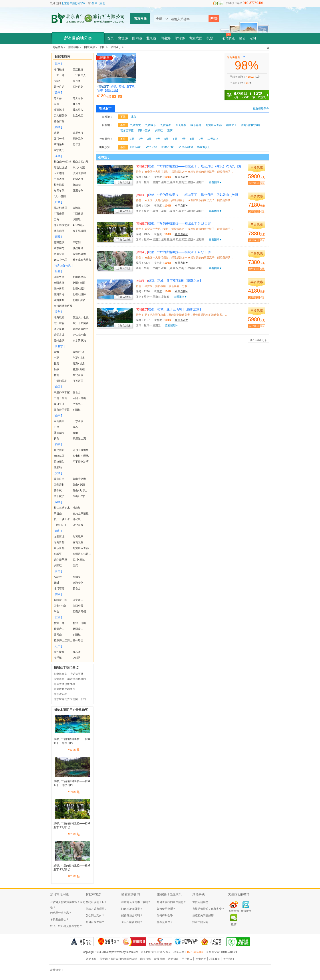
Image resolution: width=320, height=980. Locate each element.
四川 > (104, 47)
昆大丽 (58, 98)
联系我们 (215, 959)
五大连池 (59, 173)
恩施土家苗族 (81, 514)
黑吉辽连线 (60, 167)
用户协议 (187, 959)
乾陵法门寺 (60, 600)
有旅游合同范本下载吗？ (136, 902)
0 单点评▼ (181, 177)
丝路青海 (59, 294)
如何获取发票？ (95, 922)
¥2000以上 (204, 147)
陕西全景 (78, 606)
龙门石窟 (59, 588)
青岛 (75, 427)
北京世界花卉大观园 (66, 699)
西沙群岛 (78, 87)
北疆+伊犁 (79, 300)
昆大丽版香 (60, 116)
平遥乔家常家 (62, 392)
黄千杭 (58, 490)
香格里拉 (78, 110)
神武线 (77, 519)
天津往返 (59, 87)
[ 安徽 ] (58, 473)
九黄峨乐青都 (81, 548)
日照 (56, 427)
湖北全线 (78, 525)
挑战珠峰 (78, 248)
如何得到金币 (165, 915)
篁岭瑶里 (78, 640)
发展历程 (159, 959)
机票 (210, 38)
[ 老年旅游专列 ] (63, 266)
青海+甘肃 (79, 364)
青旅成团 (196, 38)
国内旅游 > (91, 47)
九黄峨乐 (78, 537)
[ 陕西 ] (58, 594)
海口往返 (59, 69)
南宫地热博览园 (77, 679)
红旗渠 (77, 577)
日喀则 (77, 242)
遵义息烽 (59, 329)
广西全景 (59, 214)
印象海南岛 (60, 674)
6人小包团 (60, 196)
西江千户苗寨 (81, 323)
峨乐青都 (59, 548)
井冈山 (58, 635)
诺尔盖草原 (60, 560)
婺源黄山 (78, 629)
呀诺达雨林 (77, 674)
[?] (244, 57)
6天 (175, 139)
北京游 (151, 38)
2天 (141, 139)
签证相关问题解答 (203, 915)
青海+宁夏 (79, 352)
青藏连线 (59, 242)
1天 (132, 139)
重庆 (75, 565)
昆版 (56, 104)
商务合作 (145, 959)
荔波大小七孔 (81, 317)
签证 (242, 38)
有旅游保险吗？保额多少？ (208, 909)
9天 (201, 139)
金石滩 (77, 652)
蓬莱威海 (59, 433)
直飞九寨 (78, 542)
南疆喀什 (59, 283)
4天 (158, 139)
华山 (56, 612)
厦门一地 (59, 139)
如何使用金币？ (166, 909)
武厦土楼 (78, 133)
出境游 (123, 38)
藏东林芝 (59, 248)
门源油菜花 (60, 381)
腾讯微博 (246, 911)
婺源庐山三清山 (63, 640)
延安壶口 (78, 600)
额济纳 (58, 467)
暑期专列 (78, 191)
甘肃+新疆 (79, 369)
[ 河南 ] (58, 571)
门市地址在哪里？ (132, 909)
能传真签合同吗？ (132, 915)
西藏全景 (59, 254)
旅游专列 (78, 583)
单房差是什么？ (60, 919)
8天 (192, 139)
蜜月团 (77, 81)
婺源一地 (59, 623)
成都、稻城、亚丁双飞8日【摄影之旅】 (169, 281)
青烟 (75, 433)
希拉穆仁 (59, 462)
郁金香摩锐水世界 (64, 684)
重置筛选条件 (261, 108)
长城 (83, 699)
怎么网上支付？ (95, 915)
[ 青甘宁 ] (59, 346)
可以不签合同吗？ (132, 922)
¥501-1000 (168, 147)
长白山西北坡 (81, 162)
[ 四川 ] (58, 531)
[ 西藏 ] (58, 237)
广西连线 (78, 214)
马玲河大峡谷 (81, 329)
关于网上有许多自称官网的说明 (118, 959)
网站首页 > (59, 47)
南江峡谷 (59, 323)
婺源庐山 (59, 629)
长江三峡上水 (62, 519)
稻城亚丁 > (117, 47)
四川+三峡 (79, 560)
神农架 (77, 508)
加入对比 (123, 183)
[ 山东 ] (58, 415)
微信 (234, 924)
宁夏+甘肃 (79, 358)
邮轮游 (180, 38)
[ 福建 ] (58, 127)
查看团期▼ (215, 182)
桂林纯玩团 (60, 208)
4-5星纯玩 (79, 225)
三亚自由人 (79, 75)
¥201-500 (151, 147)
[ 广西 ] (58, 202)
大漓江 (77, 208)
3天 (149, 139)
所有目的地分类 (78, 38)
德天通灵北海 (62, 225)
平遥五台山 (60, 398)
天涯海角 (59, 679)
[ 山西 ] (58, 387)
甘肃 (56, 364)
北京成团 (78, 116)
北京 (133, 117)
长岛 (56, 439)
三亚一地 (59, 75)
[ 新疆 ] (58, 271)
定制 (253, 38)
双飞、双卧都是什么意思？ (66, 926)
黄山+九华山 (80, 490)
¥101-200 (136, 147)
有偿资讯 (229, 38)
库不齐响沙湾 (81, 462)
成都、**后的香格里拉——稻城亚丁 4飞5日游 (173, 252)
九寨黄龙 (59, 537)
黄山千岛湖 (79, 479)
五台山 (77, 392)
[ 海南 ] (58, 64)
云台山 (77, 588)
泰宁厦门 (59, 150)
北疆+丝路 (79, 289)
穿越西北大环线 (63, 306)
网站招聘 (173, 959)
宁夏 (56, 358)
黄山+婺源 (79, 485)
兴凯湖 (77, 185)
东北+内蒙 (79, 167)
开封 (56, 583)
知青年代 (59, 191)
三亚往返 (78, 69)
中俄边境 (59, 179)
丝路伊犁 (59, 300)
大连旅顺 (59, 652)
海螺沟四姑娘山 (82, 554)
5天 (166, 139)
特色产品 (59, 121)
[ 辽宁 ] (58, 646)
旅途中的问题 (200, 922)
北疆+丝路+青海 (82, 294)
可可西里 (78, 381)
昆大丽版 (78, 98)
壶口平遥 (59, 404)
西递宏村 (59, 485)
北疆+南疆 (79, 283)
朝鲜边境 (78, 179)
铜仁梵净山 (79, 335)
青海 (56, 352)
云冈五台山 (79, 398)
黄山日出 (59, 479)
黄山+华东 (79, 496)
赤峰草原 (59, 456)
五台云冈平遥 (62, 410)
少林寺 (58, 577)
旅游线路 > (75, 47)
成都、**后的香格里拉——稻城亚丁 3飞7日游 (173, 223)
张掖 (56, 369)
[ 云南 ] (58, 92)
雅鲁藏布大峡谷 (82, 260)
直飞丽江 (78, 104)
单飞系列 (59, 144)
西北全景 (78, 375)
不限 (123, 117)
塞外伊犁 (59, 289)
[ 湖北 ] (58, 502)
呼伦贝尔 (59, 450)
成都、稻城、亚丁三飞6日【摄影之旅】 (169, 309)
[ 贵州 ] (58, 312)
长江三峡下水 (62, 508)
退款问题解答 (200, 902)
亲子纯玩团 (79, 231)
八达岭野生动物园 (64, 689)
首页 (110, 38)
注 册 (102, 3)
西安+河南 (60, 606)
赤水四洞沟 (79, 340)
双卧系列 (78, 139)
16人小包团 (61, 260)
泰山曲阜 (59, 421)
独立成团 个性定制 (249, 93)
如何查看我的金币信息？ (171, 902)
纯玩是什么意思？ (61, 913)
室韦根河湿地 (81, 456)
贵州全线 (59, 340)
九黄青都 (59, 542)
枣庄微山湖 (79, 439)
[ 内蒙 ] (58, 444)
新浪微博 (234, 911)
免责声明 (201, 959)
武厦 (56, 133)
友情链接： (57, 970)
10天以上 (213, 139)
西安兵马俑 (79, 612)
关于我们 (229, 959)
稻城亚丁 (59, 554)
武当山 (58, 514)
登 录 (94, 3)
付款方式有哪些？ (96, 909)
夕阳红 (58, 81)
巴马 (56, 219)
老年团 (77, 144)
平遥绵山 (78, 404)
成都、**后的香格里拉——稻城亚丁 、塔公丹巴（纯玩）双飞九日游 (189, 166)
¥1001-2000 (186, 147)
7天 (184, 139)
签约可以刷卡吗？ (96, 902)
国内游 (137, 38)
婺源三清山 (79, 623)
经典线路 (59, 317)
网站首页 (91, 959)
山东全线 (78, 421)
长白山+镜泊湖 (63, 162)
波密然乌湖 (79, 254)
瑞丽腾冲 (59, 110)
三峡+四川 (60, 525)
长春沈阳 (59, 185)
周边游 (166, 38)
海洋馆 (58, 658)
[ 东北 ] (58, 156)
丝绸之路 (59, 277)
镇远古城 (59, 335)
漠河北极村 (79, 173)
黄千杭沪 (59, 496)
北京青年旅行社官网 (74, 3)
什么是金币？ (165, 922)
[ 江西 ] (58, 617)
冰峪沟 (77, 658)
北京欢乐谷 (60, 694)
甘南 (56, 375)
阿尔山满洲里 (81, 450)
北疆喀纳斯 (79, 277)
